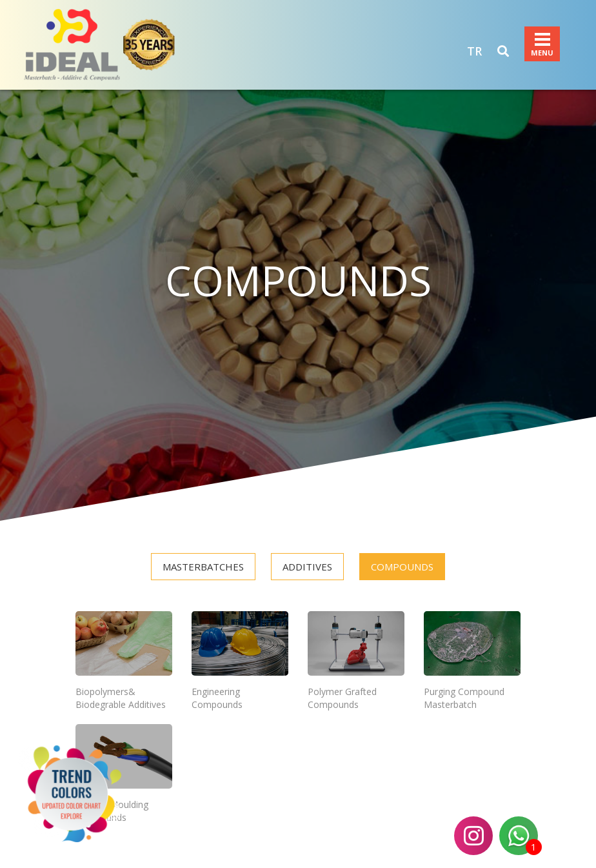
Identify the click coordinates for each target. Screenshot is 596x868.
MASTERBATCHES (203, 567)
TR (474, 51)
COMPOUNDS (402, 567)
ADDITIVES (307, 567)
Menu (542, 39)
